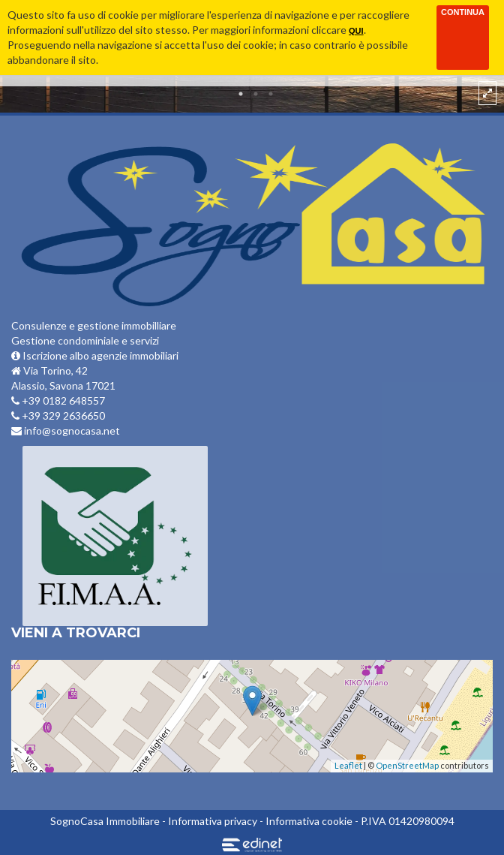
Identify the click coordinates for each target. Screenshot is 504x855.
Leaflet (348, 765)
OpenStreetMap (407, 765)
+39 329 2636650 (58, 415)
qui (356, 31)
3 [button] (271, 94)
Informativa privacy (213, 821)
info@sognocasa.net (66, 431)
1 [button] (241, 94)
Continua (463, 12)
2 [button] (256, 94)
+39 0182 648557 (58, 400)
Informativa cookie (309, 821)
